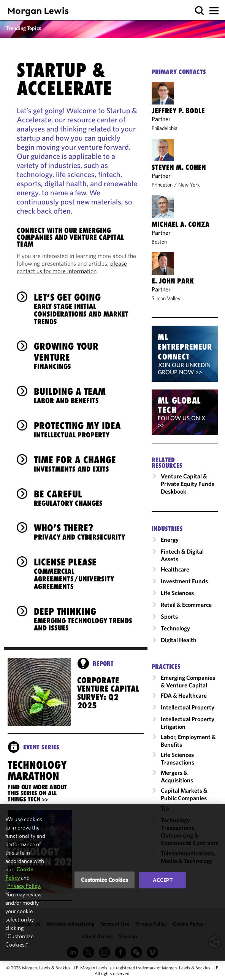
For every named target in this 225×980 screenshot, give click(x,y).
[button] (200, 11)
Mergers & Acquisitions (177, 776)
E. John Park (173, 281)
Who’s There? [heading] (79, 532)
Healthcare (175, 569)
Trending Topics (24, 28)
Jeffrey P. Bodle (178, 111)
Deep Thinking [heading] (85, 619)
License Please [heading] (85, 573)
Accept (163, 880)
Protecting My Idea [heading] (77, 429)
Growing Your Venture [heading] (85, 355)
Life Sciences (177, 593)
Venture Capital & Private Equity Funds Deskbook (188, 484)
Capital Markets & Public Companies (184, 794)
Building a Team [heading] (70, 395)
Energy (170, 540)
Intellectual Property (188, 707)
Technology (175, 628)
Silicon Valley (166, 298)
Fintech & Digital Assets (182, 555)
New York (189, 185)
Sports (169, 616)
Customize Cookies (105, 880)
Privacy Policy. (24, 886)
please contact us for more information (72, 267)
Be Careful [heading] (68, 498)
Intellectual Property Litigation (188, 723)
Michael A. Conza (181, 224)
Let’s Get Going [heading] (85, 309)
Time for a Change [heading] (75, 464)
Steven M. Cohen (179, 167)
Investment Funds (184, 581)
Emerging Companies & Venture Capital (188, 681)
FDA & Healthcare (184, 695)
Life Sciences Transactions (177, 758)
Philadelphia (165, 128)
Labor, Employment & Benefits (188, 741)
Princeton (162, 185)
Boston (159, 242)
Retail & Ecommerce (186, 605)
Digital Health (179, 640)
